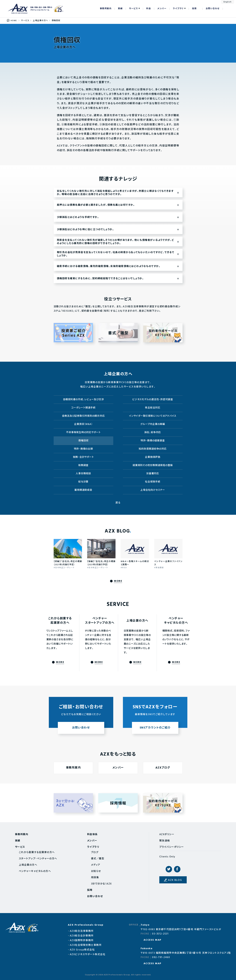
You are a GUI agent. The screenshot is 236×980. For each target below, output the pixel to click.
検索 (227, 9)
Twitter (169, 869)
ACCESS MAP (152, 940)
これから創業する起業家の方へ (37, 852)
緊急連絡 (165, 841)
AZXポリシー (167, 834)
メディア (96, 865)
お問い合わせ (213, 9)
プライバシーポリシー (172, 847)
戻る (118, 503)
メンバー (162, 9)
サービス (133, 9)
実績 (120, 9)
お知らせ (96, 871)
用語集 (95, 878)
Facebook (177, 869)
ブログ (95, 852)
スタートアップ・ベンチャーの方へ (38, 859)
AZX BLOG (175, 880)
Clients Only (167, 857)
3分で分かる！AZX (101, 884)
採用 (194, 9)
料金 (149, 9)
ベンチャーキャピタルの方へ (35, 871)
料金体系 (92, 834)
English (228, 2)
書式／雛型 (98, 859)
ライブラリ (178, 9)
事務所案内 (106, 9)
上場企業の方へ (28, 865)
